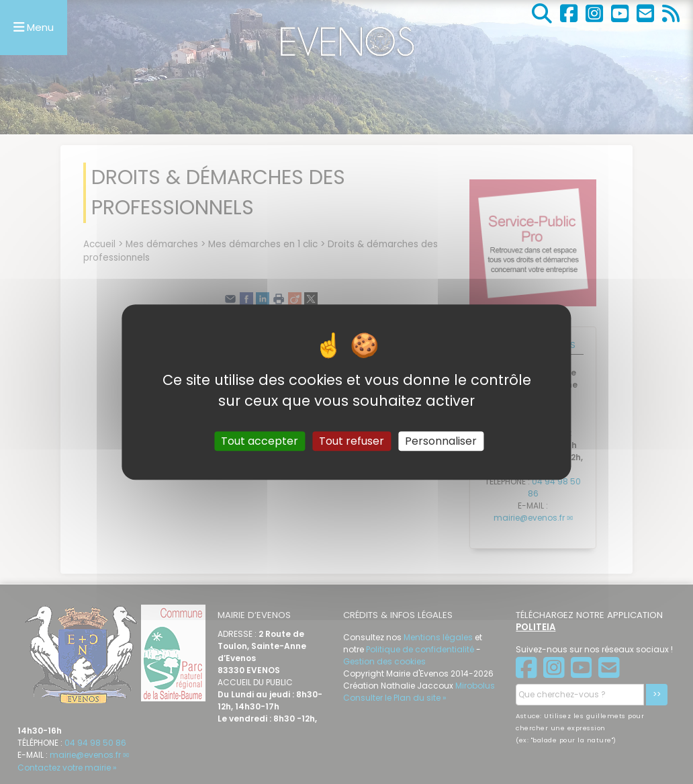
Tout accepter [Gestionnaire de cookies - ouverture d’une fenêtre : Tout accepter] (260, 441)
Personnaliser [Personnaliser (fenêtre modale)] (441, 441)
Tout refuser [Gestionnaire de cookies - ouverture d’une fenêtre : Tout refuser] (352, 441)
